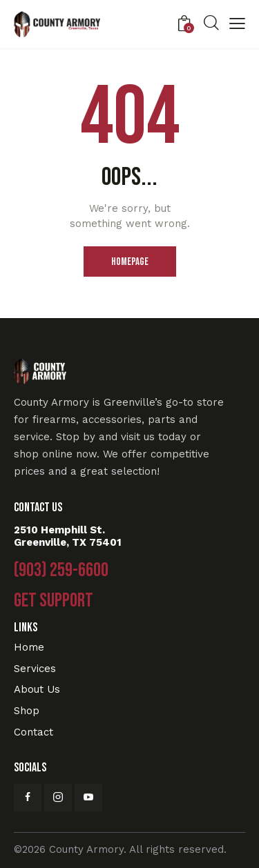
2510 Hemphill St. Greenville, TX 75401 (68, 536)
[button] (237, 25)
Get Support (54, 601)
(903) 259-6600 (61, 571)
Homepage (130, 262)
